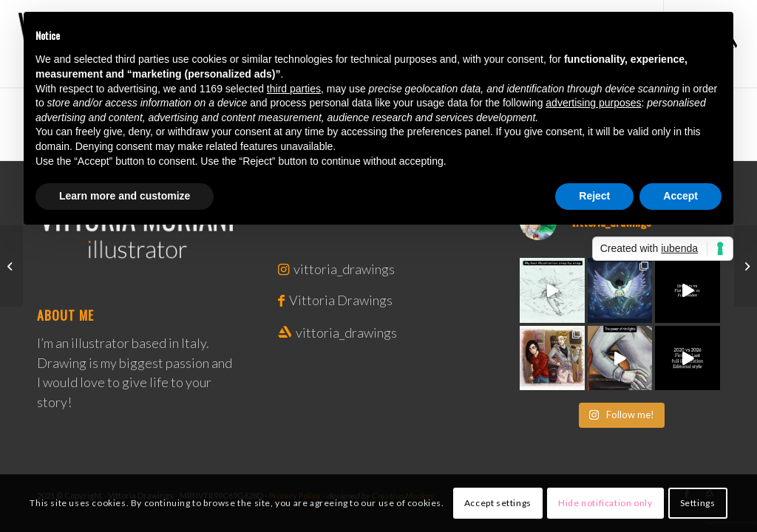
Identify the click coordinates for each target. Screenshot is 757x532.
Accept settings (498, 503)
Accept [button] (680, 196)
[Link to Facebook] (282, 300)
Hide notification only (605, 503)
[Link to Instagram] (285, 269)
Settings (698, 503)
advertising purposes (593, 103)
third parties (294, 89)
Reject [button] (594, 196)
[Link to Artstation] (286, 332)
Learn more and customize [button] (125, 196)
